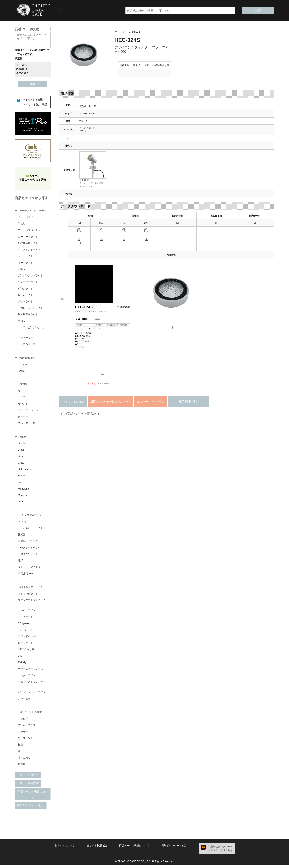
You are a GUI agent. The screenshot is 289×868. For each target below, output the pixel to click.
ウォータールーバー (29, 412)
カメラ (22, 399)
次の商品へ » (90, 414)
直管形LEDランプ (28, 543)
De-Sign (23, 524)
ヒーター (23, 418)
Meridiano (24, 490)
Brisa (21, 458)
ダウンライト (26, 289)
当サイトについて (28, 778)
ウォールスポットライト (32, 231)
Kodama (23, 365)
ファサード (24, 735)
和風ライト (24, 321)
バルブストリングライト (32, 695)
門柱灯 (22, 224)
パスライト (24, 269)
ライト (22, 392)
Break (21, 451)
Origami (22, 497)
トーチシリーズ (27, 345)
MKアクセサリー (27, 652)
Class (21, 464)
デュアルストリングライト (32, 686)
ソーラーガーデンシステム (32, 330)
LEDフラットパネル (29, 550)
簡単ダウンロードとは (31, 808)
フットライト (26, 257)
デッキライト (26, 302)
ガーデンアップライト (31, 276)
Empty (22, 477)
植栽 (21, 748)
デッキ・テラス (27, 728)
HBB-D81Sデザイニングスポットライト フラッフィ (92, 183)
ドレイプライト (27, 613)
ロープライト (26, 645)
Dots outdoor (25, 471)
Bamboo (23, 445)
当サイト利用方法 (28, 786)
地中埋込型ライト (28, 243)
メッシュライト (27, 701)
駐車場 (22, 767)
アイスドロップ (27, 639)
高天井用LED (25, 576)
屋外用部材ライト (28, 315)
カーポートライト (28, 237)
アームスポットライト (31, 530)
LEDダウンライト (28, 556)
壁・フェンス (26, 741)
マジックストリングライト (32, 604)
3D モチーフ (25, 632)
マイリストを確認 (33, 100)
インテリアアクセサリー (32, 569)
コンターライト (27, 678)
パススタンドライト (29, 250)
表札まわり (24, 761)
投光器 (22, 537)
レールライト (26, 295)
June (21, 484)
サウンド (23, 405)
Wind (21, 503)
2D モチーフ (25, 626)
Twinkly (22, 665)
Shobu (22, 372)
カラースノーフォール (31, 671)
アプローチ (24, 722)
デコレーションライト (31, 308)
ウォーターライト (28, 282)
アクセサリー (26, 338)
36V (20, 658)
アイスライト (26, 619)
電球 (21, 563)
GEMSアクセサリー (29, 424)
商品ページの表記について (33, 797)
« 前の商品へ (67, 414)
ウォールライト (27, 218)
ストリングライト (28, 596)
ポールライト (26, 263)
